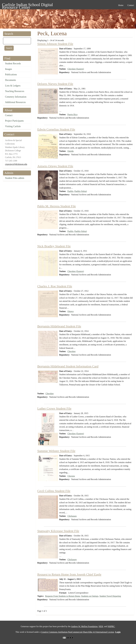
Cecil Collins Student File (54, 491)
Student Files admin (15, 178)
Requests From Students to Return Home (63, 596)
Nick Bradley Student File (54, 246)
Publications (11, 75)
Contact (9, 115)
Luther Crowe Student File (54, 408)
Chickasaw (72, 516)
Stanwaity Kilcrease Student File (58, 531)
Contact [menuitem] (131, 5)
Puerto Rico (73, 114)
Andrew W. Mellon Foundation (84, 626)
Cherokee (72, 351)
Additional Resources (15, 102)
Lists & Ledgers (13, 86)
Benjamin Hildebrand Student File (59, 326)
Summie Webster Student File (56, 451)
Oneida (71, 151)
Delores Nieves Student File (55, 84)
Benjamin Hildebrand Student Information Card (68, 366)
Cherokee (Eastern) (76, 69)
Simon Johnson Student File (55, 44)
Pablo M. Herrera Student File (57, 206)
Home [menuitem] (121, 5)
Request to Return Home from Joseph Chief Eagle (69, 574)
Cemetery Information (16, 97)
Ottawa (71, 311)
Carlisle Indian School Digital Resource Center (27, 5)
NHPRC (111, 626)
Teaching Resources (15, 91)
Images (8, 69)
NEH (101, 626)
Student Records (13, 63)
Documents (10, 80)
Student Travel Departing (110, 596)
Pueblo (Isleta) (81, 191)
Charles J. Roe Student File (55, 286)
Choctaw (71, 476)
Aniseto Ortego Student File (55, 166)
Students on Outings (90, 596)
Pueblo (70, 191)
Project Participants (14, 121)
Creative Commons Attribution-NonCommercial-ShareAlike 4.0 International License (77, 632)
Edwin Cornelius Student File (56, 129)
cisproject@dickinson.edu (16, 164)
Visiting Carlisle (13, 126)
